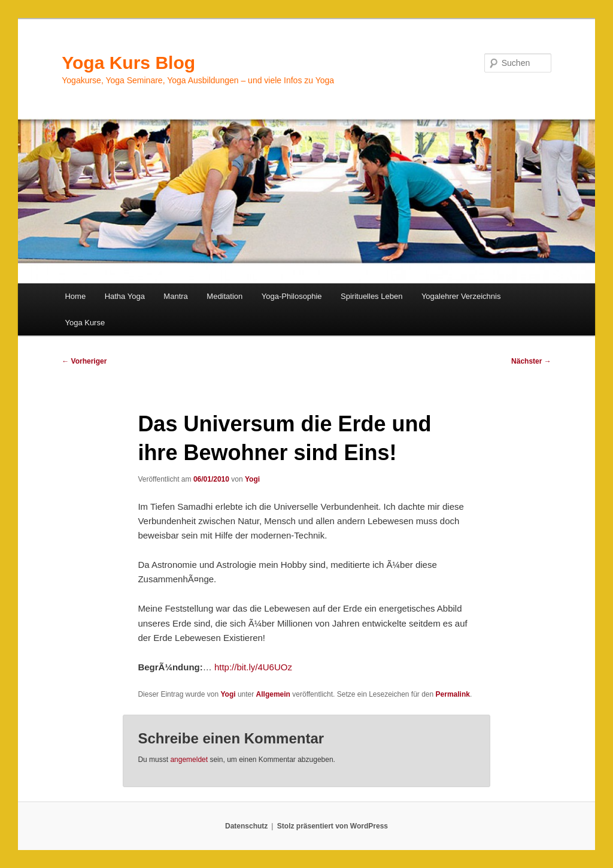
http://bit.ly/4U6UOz (253, 667)
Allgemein (273, 694)
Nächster (531, 361)
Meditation (224, 296)
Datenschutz (246, 826)
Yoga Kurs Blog (128, 63)
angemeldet (189, 760)
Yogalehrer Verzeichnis (461, 296)
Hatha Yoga (125, 296)
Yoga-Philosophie (292, 296)
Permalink (453, 694)
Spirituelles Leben (371, 296)
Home (75, 296)
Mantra (175, 296)
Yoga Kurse (85, 323)
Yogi (252, 479)
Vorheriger (84, 361)
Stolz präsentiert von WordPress (333, 826)
